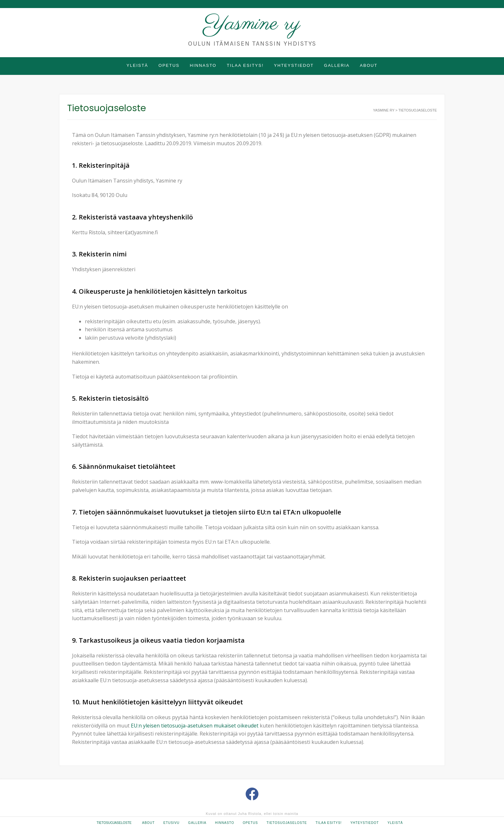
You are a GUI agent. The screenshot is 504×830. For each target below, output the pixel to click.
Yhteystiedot (294, 65)
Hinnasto (203, 65)
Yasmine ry (252, 24)
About (369, 65)
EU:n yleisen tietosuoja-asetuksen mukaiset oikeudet (195, 726)
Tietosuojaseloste (114, 823)
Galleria (337, 65)
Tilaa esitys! (245, 65)
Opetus (169, 65)
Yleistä (137, 65)
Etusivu (171, 823)
